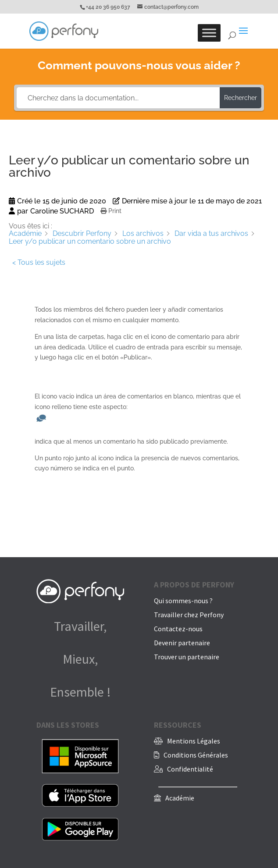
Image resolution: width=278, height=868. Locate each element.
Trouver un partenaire (187, 657)
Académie (180, 798)
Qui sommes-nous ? (183, 601)
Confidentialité (190, 769)
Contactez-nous (178, 629)
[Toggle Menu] (209, 33)
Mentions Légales (194, 741)
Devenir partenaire (182, 643)
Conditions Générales (196, 755)
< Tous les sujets (39, 262)
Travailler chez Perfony (189, 615)
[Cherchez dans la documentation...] (118, 98)
